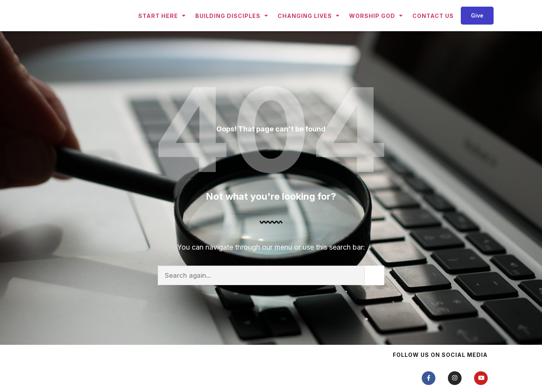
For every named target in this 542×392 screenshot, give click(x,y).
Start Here (162, 30)
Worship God (376, 30)
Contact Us (433, 29)
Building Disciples (232, 30)
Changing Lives (309, 30)
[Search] (374, 303)
